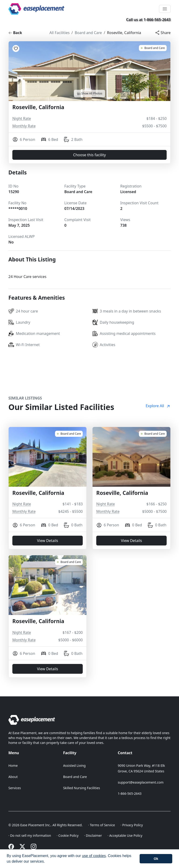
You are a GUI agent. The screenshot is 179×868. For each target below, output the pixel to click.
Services (15, 788)
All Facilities (60, 33)
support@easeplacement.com (141, 782)
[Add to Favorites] (16, 49)
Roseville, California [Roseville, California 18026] (38, 621)
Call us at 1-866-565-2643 (148, 20)
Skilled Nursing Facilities (82, 788)
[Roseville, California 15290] (153, 48)
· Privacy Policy (132, 825)
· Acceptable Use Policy (125, 835)
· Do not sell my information (30, 835)
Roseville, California (124, 33)
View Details (48, 541)
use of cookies (94, 856)
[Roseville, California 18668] (153, 434)
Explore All (158, 406)
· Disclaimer (93, 835)
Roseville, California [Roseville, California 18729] (38, 493)
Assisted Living (74, 766)
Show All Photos (90, 94)
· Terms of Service (102, 825)
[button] (47, 862)
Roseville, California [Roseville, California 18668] (122, 493)
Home (13, 766)
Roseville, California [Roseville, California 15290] (38, 107)
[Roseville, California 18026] (69, 562)
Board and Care (88, 33)
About (13, 777)
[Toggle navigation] (165, 9)
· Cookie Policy (68, 835)
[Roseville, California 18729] (69, 434)
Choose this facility (89, 155)
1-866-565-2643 (130, 793)
